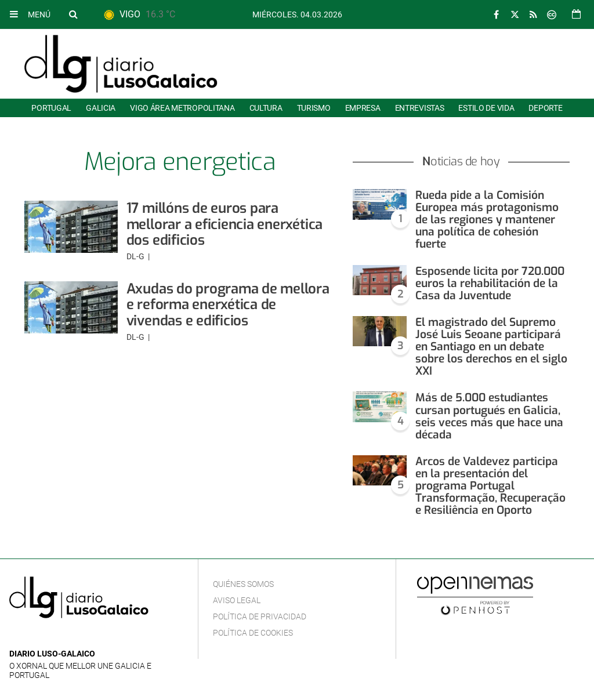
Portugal (51, 108)
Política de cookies (253, 633)
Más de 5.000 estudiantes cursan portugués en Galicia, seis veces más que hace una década (489, 416)
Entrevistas (420, 108)
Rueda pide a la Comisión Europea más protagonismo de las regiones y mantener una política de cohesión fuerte (487, 220)
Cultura (266, 108)
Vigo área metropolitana (182, 108)
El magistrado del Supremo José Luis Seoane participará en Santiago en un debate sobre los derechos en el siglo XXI (491, 347)
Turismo (314, 108)
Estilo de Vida (486, 108)
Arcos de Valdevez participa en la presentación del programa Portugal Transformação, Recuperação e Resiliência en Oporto (490, 486)
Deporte (545, 108)
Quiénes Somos (243, 584)
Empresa (363, 108)
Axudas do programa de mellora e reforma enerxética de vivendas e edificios (228, 305)
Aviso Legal (237, 600)
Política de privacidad (260, 616)
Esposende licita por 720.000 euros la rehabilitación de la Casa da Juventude (490, 283)
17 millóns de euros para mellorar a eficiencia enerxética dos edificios (224, 224)
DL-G (136, 256)
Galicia (101, 108)
